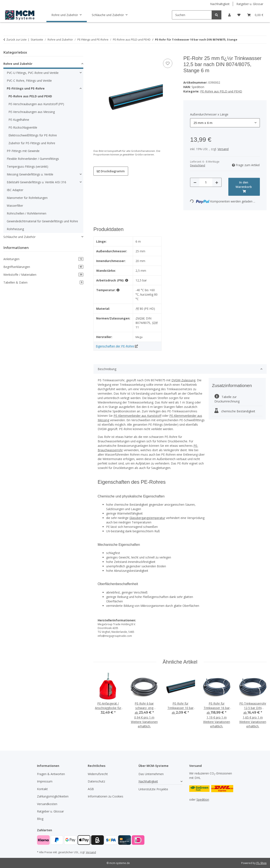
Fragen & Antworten (51, 774)
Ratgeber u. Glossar (250, 4)
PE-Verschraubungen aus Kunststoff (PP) (36, 104)
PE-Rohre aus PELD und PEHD (221, 91)
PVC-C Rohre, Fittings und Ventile (29, 81)
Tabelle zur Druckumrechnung (227, 399)
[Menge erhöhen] (217, 182)
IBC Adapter (15, 190)
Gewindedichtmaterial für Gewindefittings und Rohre (42, 221)
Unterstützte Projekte (153, 789)
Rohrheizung (15, 229)
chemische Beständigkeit (235, 411)
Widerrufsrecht (98, 774)
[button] (229, 15)
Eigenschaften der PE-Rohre (115, 346)
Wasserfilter (15, 206)
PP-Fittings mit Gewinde (23, 151)
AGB (91, 789)
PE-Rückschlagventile (23, 127)
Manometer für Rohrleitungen (27, 198)
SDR (155, 323)
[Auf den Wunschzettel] (168, 63)
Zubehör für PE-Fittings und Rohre (32, 143)
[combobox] (225, 123)
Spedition (203, 799)
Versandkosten (47, 804)
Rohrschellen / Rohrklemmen (27, 213)
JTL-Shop (261, 863)
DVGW (140, 318)
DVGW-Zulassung (183, 380)
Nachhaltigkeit (220, 4)
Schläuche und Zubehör (19, 237)
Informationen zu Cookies (106, 796)
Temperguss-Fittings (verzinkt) (27, 166)
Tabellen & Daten (43, 282)
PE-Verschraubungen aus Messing (32, 112)
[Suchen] (192, 15)
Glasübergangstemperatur (147, 518)
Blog (40, 819)
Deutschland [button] (198, 165)
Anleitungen (43, 259)
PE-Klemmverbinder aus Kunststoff (137, 416)
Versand (223, 149)
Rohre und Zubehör (18, 64)
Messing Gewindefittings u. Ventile (30, 174)
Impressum (45, 781)
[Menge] (206, 182)
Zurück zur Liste (16, 39)
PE (137, 309)
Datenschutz (96, 781)
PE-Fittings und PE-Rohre (26, 88)
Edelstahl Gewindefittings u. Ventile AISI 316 (36, 182)
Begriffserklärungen (43, 267)
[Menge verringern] (195, 182)
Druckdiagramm (111, 171)
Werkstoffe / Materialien (43, 275)
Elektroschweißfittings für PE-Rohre (33, 135)
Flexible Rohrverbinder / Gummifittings (33, 159)
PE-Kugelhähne (19, 120)
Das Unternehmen (151, 774)
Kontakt (42, 789)
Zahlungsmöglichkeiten (53, 796)
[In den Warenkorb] (97, 53)
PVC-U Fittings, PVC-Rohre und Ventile (33, 73)
